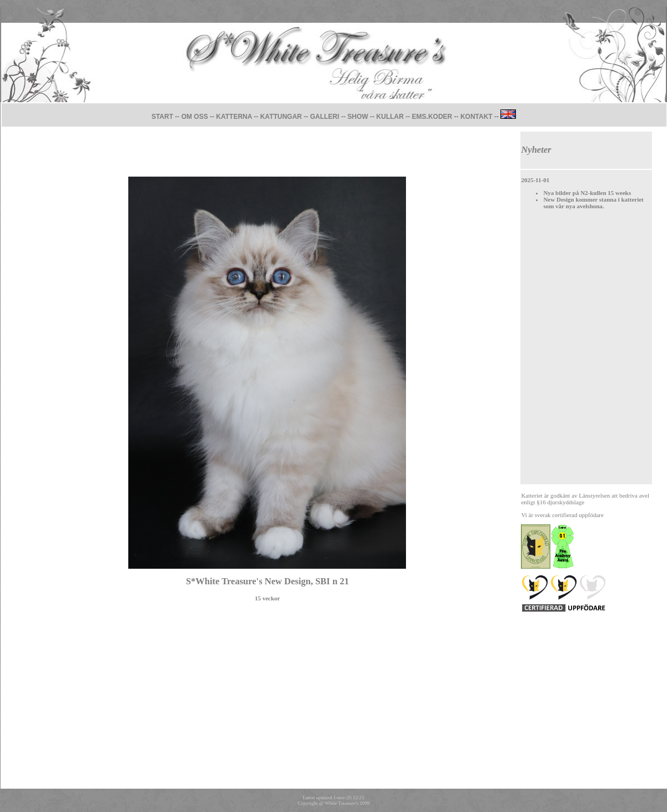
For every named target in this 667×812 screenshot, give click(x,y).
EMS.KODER (432, 117)
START (162, 117)
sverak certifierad (556, 515)
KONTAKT (477, 117)
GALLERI (325, 117)
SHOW (358, 117)
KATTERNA (234, 117)
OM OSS (194, 117)
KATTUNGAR (282, 117)
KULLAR (390, 117)
